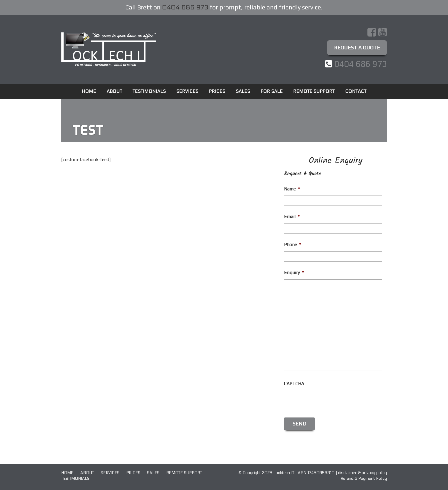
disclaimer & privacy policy (362, 473)
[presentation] (327, 402)
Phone (292, 245)
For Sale (272, 91)
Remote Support (314, 91)
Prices (217, 91)
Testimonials (149, 91)
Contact (356, 91)
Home (89, 91)
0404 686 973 (185, 7)
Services (187, 91)
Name (292, 189)
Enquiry (294, 273)
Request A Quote (357, 48)
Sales (243, 91)
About (114, 91)
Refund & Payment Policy (364, 478)
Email (292, 217)
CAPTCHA (294, 384)
